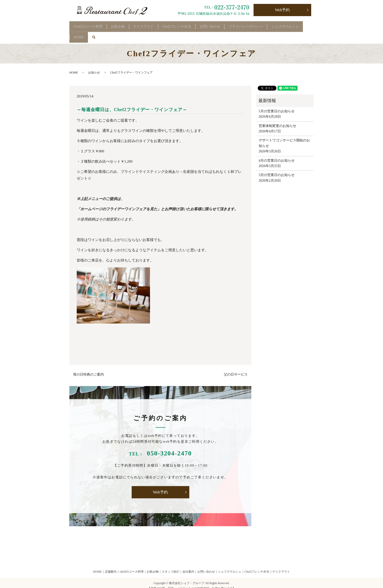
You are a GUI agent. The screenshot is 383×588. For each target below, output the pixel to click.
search (139, 33)
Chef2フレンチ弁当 (188, 25)
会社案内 (188, 566)
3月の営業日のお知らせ (277, 169)
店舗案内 (111, 566)
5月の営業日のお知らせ (277, 105)
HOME (119, 33)
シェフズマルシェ (89, 33)
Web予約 (282, 10)
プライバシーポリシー (263, 25)
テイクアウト (151, 25)
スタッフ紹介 (170, 566)
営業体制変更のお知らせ (277, 120)
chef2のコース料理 (132, 566)
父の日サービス (236, 368)
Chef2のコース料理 (90, 25)
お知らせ (94, 66)
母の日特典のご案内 (88, 368)
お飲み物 (123, 25)
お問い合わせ (224, 25)
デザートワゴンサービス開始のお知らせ (284, 137)
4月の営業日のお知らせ (277, 154)
